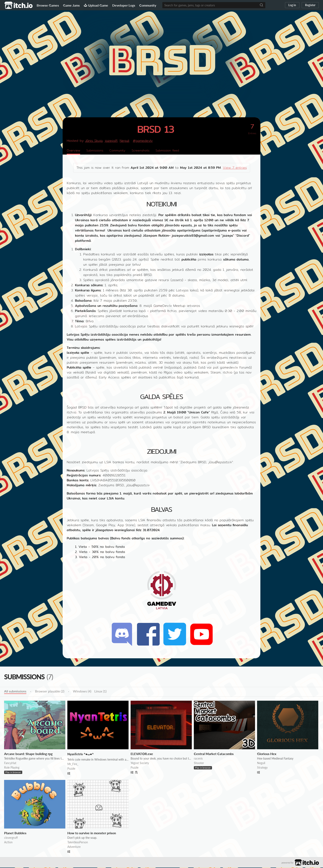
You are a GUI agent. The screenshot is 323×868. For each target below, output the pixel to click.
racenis (198, 759)
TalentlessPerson (78, 843)
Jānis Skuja (94, 141)
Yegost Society (140, 763)
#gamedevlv (143, 141)
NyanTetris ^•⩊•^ (81, 754)
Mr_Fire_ (73, 764)
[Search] (261, 5)
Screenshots (146, 151)
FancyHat (10, 763)
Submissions (97, 151)
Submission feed (175, 151)
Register (310, 5)
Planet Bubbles (15, 833)
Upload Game (96, 5)
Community (148, 5)
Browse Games (48, 5)
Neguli (125, 141)
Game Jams (71, 5)
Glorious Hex (267, 754)
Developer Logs (124, 5)
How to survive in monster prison (92, 833)
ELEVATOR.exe (142, 754)
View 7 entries (235, 168)
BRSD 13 (156, 129)
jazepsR (111, 141)
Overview (74, 151)
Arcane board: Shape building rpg (28, 754)
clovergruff (11, 838)
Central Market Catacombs (214, 754)
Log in (292, 5)
